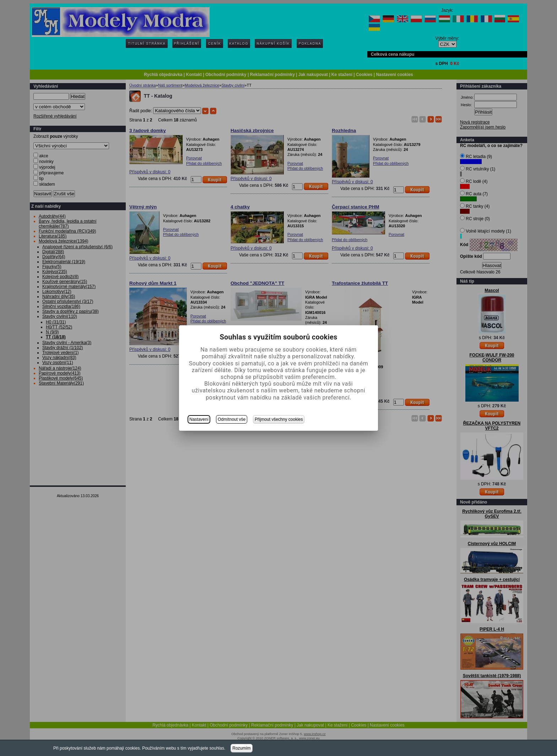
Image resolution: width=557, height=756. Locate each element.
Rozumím (241, 748)
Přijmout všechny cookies (279, 419)
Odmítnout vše (232, 419)
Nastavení (199, 419)
